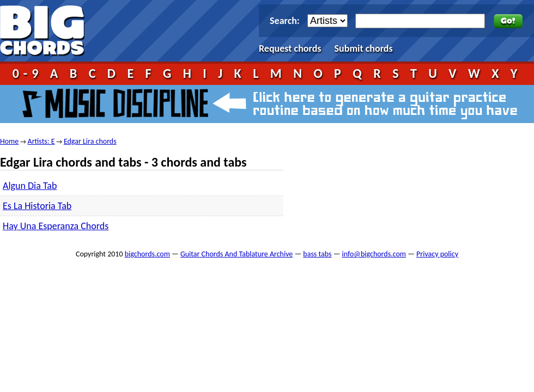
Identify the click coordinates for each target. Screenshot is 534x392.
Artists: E (41, 141)
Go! (508, 21)
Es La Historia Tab (37, 206)
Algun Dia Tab (30, 186)
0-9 (28, 73)
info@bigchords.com (374, 254)
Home (9, 141)
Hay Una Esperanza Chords (56, 226)
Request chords (290, 48)
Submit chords (364, 48)
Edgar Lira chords (90, 141)
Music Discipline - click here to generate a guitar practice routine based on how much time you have (267, 104)
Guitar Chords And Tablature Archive (236, 254)
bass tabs (317, 254)
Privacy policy (437, 254)
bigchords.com (47, 31)
